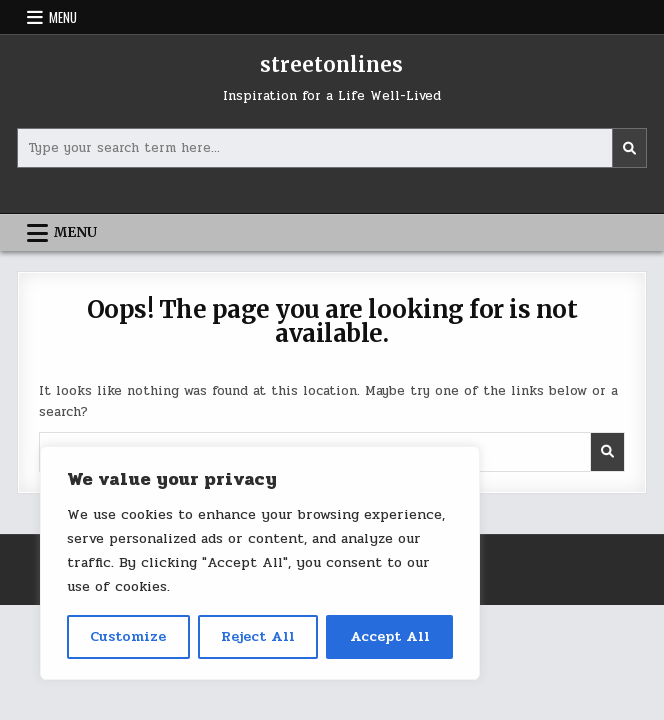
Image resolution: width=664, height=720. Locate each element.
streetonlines (331, 64)
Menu (63, 17)
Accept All (390, 636)
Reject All (258, 636)
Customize (128, 636)
